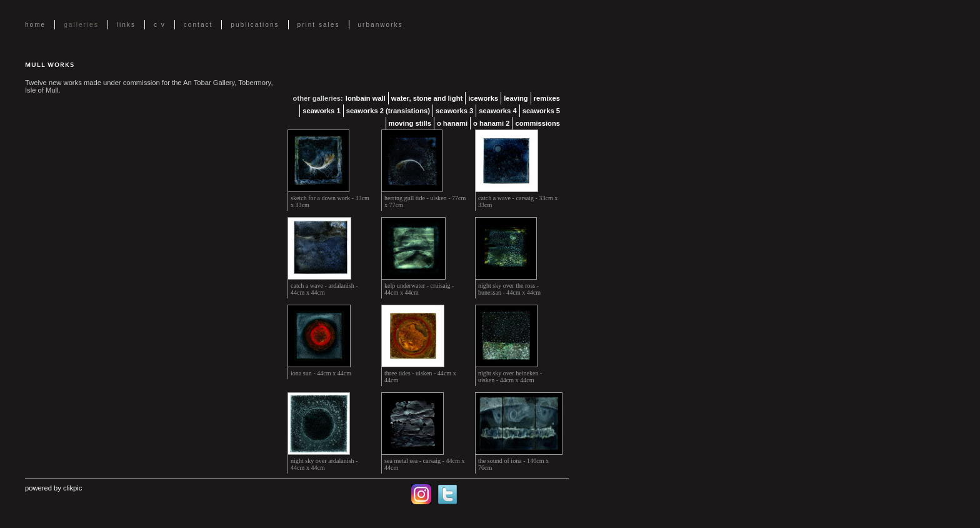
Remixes (547, 98)
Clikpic (72, 488)
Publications (255, 25)
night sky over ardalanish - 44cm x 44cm (324, 464)
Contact (198, 25)
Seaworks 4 (497, 111)
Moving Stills (410, 123)
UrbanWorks (381, 25)
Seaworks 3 (454, 111)
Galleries (81, 25)
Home (35, 25)
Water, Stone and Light (427, 98)
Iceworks (483, 98)
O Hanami (452, 123)
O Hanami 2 (491, 123)
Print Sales (319, 25)
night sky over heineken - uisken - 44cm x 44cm (510, 377)
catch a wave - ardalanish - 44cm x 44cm (324, 289)
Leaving (516, 98)
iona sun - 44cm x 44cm (321, 373)
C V (160, 25)
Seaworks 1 (321, 111)
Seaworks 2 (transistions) (388, 111)
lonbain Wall (366, 98)
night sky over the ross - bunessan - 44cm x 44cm (509, 289)
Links (126, 25)
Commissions (537, 123)
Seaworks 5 (541, 111)
